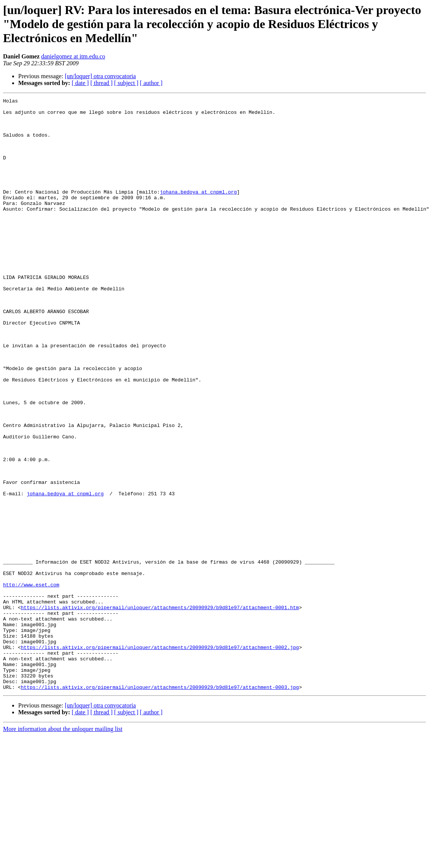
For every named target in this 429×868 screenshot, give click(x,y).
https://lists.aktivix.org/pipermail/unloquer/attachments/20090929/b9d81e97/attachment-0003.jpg (160, 805)
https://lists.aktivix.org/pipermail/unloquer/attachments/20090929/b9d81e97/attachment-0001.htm (160, 710)
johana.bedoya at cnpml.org (198, 211)
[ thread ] (101, 83)
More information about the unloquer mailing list (63, 847)
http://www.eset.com (31, 682)
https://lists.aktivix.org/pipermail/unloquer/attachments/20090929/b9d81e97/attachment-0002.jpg (160, 758)
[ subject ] (126, 83)
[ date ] (80, 83)
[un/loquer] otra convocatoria (100, 76)
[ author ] (151, 83)
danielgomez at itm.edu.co (73, 56)
